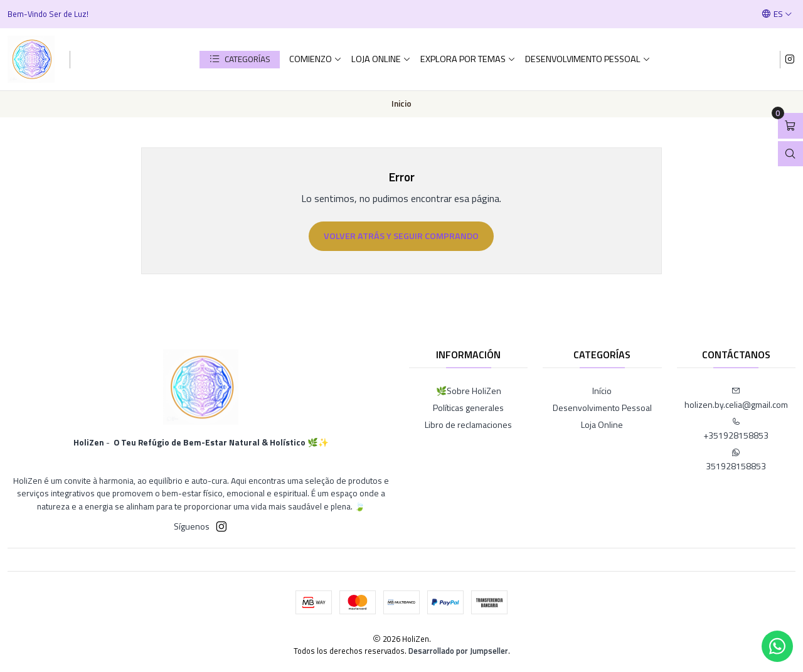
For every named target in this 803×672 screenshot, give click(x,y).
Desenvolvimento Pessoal (588, 59)
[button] (240, 60)
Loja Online (381, 59)
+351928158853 (736, 429)
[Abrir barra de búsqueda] (790, 154)
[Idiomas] (777, 14)
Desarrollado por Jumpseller (458, 651)
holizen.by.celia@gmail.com (736, 399)
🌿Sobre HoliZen (469, 391)
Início (602, 391)
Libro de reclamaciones (468, 424)
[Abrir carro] (790, 126)
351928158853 (736, 460)
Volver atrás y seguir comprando (401, 236)
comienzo (316, 59)
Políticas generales (468, 408)
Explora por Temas (468, 59)
